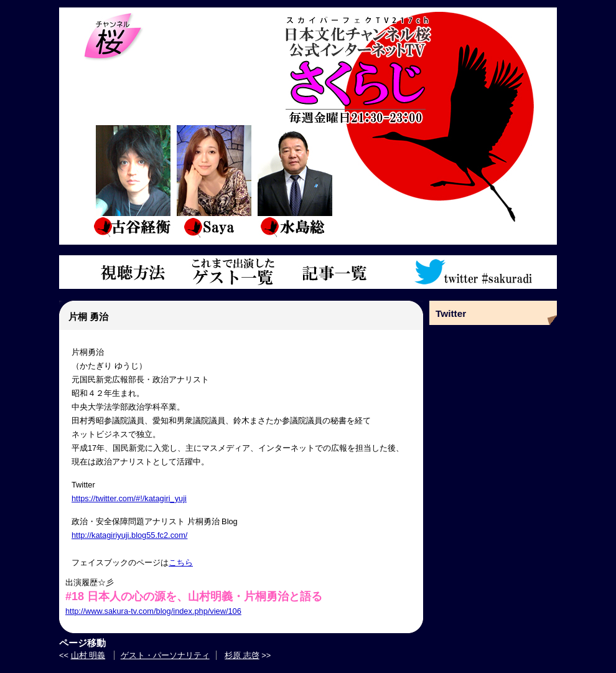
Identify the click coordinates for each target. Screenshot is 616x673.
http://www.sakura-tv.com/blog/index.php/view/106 (153, 611)
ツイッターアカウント (474, 272)
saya (213, 181)
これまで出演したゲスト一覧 (233, 272)
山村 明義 (88, 655)
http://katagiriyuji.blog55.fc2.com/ (129, 535)
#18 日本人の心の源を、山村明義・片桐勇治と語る (194, 596)
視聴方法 (131, 272)
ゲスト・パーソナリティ (165, 655)
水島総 (294, 181)
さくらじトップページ (415, 67)
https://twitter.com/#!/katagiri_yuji (129, 498)
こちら (181, 562)
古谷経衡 (133, 181)
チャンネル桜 (114, 37)
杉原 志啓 (242, 655)
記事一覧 (334, 272)
